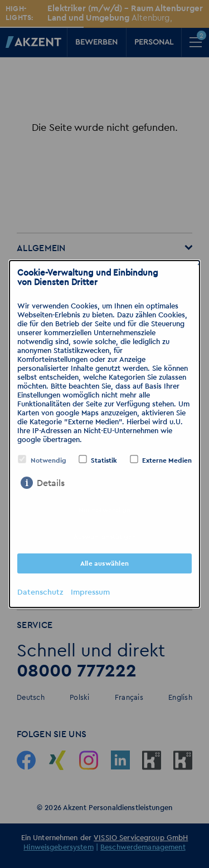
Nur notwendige (104, 510)
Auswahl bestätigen (105, 537)
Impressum (90, 592)
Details (51, 483)
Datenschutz (40, 592)
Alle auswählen (104, 563)
